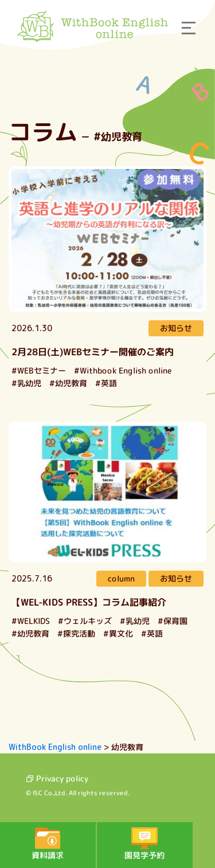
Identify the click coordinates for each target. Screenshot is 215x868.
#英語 (106, 383)
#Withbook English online (123, 370)
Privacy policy (57, 778)
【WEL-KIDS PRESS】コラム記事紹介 (89, 602)
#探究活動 (76, 633)
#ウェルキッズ (85, 621)
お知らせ (176, 328)
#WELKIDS (31, 621)
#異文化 (118, 633)
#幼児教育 (68, 383)
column (121, 578)
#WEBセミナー (39, 370)
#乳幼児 (26, 383)
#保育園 (173, 621)
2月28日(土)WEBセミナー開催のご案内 (93, 352)
